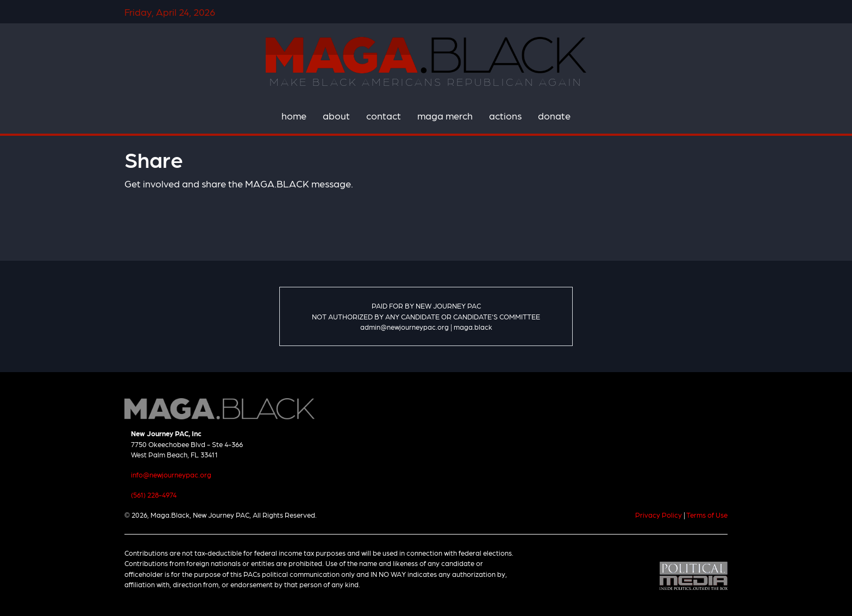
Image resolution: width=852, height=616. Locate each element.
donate (554, 115)
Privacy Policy (659, 515)
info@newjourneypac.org (171, 474)
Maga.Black (426, 55)
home (294, 115)
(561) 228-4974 (154, 495)
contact (384, 115)
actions (505, 115)
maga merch (445, 115)
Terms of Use (707, 515)
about (336, 115)
